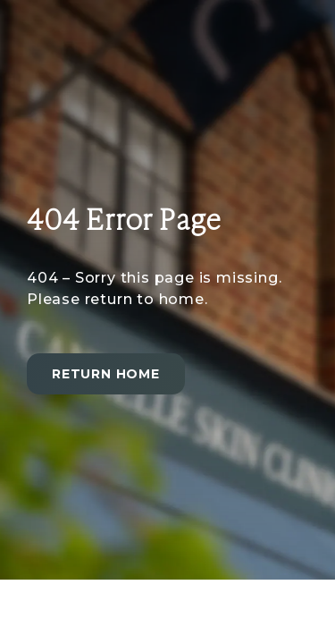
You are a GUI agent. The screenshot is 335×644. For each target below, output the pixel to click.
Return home (106, 374)
